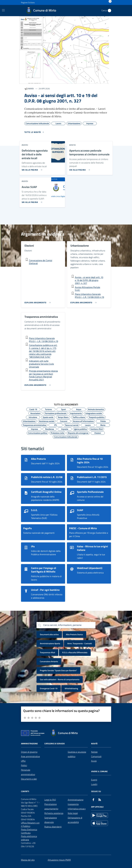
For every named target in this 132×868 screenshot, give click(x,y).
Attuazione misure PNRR (59, 860)
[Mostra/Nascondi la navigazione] (3, 10)
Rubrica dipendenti (53, 827)
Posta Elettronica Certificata (29, 831)
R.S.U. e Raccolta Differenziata (75, 652)
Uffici (23, 761)
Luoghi (94, 784)
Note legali (73, 813)
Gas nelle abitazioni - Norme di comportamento (60, 679)
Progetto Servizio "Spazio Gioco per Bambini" (58, 670)
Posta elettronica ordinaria (29, 838)
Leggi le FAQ (50, 800)
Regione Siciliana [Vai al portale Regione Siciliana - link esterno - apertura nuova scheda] (28, 2)
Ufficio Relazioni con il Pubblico (30, 824)
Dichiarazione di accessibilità (75, 820)
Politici (24, 765)
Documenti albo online (49, 634)
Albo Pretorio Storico (74, 634)
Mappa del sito (28, 860)
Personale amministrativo (28, 772)
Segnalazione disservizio (51, 820)
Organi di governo (29, 752)
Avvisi (94, 761)
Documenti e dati (29, 779)
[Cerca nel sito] (109, 11)
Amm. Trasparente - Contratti (80, 643)
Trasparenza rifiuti (47, 652)
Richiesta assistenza (54, 813)
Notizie (94, 752)
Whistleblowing (71, 688)
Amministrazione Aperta (50, 643)
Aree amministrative (30, 756)
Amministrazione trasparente (76, 802)
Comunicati (96, 756)
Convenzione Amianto (49, 661)
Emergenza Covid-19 (49, 688)
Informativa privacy (77, 809)
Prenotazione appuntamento (51, 806)
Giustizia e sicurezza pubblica (77, 754)
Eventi (94, 780)
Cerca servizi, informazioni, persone (62, 625)
